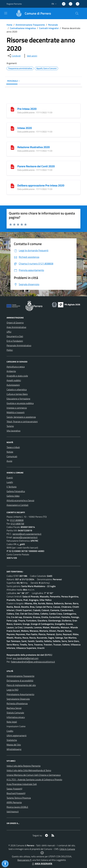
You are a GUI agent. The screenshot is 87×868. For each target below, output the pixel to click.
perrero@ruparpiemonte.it (25, 537)
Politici (10, 350)
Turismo (10, 426)
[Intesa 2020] (12, 128)
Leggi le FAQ (13, 690)
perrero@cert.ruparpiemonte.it (27, 534)
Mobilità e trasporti (16, 412)
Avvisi (9, 461)
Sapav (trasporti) (14, 789)
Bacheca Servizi (14, 708)
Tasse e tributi (13, 447)
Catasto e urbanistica (17, 389)
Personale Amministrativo (19, 345)
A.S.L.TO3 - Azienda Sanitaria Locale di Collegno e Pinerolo (34, 779)
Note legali (12, 722)
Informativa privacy (16, 717)
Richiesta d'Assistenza (17, 703)
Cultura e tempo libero (17, 394)
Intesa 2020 (25, 128)
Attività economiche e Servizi (20, 500)
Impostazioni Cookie (16, 726)
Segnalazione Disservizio (18, 699)
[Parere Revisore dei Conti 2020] (12, 166)
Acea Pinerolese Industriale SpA (22, 784)
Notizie (10, 452)
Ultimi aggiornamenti (17, 735)
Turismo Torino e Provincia (19, 798)
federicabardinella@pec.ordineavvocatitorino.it (33, 662)
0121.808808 (17, 520)
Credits (10, 731)
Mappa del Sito (14, 745)
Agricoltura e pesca (16, 367)
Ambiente (11, 371)
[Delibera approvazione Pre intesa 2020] (12, 186)
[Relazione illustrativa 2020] (12, 147)
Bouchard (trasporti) (16, 793)
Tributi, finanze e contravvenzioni (22, 421)
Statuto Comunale (15, 713)
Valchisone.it (13, 812)
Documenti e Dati (15, 336)
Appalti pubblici (14, 380)
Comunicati (12, 456)
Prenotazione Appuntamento (20, 694)
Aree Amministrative (16, 327)
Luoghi (10, 482)
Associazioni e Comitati (17, 505)
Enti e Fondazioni (15, 341)
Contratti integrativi (49, 28)
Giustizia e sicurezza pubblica (20, 403)
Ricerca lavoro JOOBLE (17, 807)
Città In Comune (67, 849)
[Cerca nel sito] (77, 13)
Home (9, 25)
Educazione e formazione (18, 399)
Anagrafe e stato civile (17, 376)
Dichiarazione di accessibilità (20, 681)
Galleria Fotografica (16, 491)
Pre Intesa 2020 (27, 109)
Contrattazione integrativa (23, 28)
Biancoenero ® (24, 860)
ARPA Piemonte (14, 802)
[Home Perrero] (32, 13)
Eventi (10, 478)
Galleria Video (13, 496)
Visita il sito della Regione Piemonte (24, 766)
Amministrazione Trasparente (30, 25)
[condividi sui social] (14, 56)
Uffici (9, 332)
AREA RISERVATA (42, 864)
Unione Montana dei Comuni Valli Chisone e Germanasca (34, 775)
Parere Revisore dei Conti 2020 (36, 166)
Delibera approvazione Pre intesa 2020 (41, 185)
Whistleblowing (14, 749)
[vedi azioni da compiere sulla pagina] (30, 56)
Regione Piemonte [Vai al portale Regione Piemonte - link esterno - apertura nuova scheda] (14, 4)
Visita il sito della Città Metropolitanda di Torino (29, 770)
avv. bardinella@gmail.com (26, 658)
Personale (53, 25)
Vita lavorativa (13, 431)
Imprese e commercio (17, 408)
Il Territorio (12, 487)
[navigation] (6, 13)
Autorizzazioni (13, 385)
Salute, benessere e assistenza (21, 417)
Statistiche (12, 740)
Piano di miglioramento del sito (21, 685)
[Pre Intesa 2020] (12, 109)
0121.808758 (17, 524)
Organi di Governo (15, 323)
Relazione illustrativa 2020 (33, 147)
